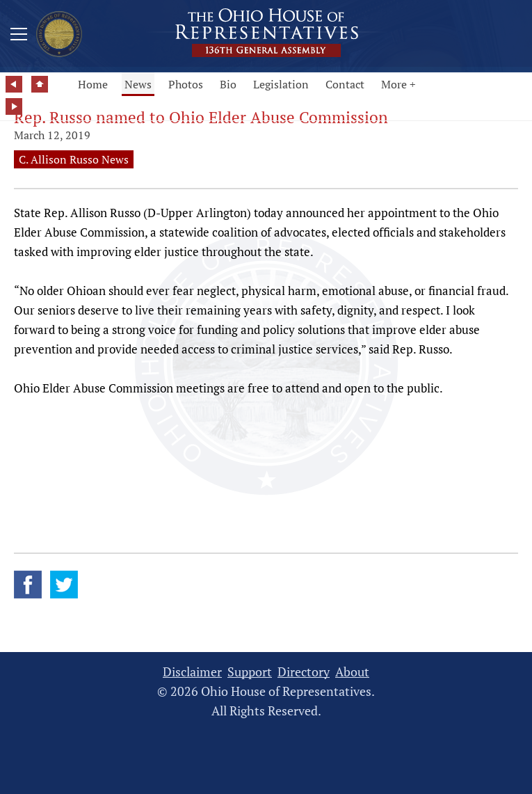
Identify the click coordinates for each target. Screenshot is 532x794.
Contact (345, 84)
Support (250, 672)
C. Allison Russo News (74, 159)
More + (398, 84)
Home (93, 84)
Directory (304, 672)
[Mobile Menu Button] (19, 36)
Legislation (281, 84)
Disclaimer (192, 672)
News (138, 84)
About (352, 672)
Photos (186, 84)
